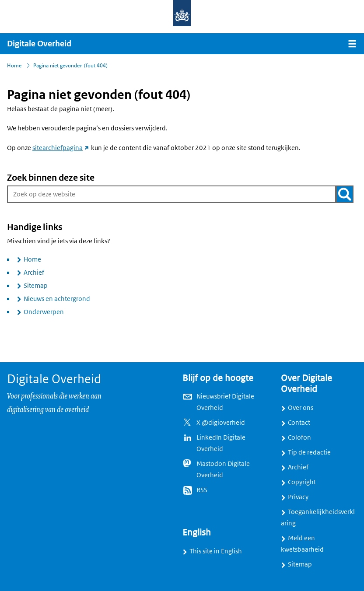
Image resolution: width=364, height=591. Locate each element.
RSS (202, 490)
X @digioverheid (221, 423)
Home (32, 259)
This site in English (216, 551)
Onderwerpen (44, 312)
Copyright (302, 482)
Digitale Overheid (39, 44)
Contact (299, 423)
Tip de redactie (309, 452)
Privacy (298, 497)
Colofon (299, 437)
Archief (34, 273)
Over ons (301, 408)
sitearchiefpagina (61, 148)
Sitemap (36, 286)
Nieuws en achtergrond (57, 299)
